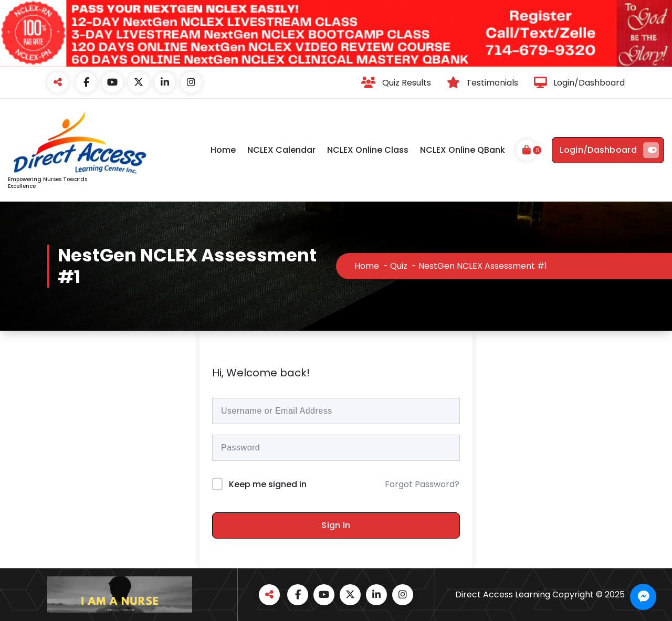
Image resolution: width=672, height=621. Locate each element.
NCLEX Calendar (281, 150)
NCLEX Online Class (368, 150)
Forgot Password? (422, 484)
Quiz (399, 266)
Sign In (336, 525)
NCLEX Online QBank (463, 150)
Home (223, 150)
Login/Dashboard (609, 150)
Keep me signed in (268, 484)
